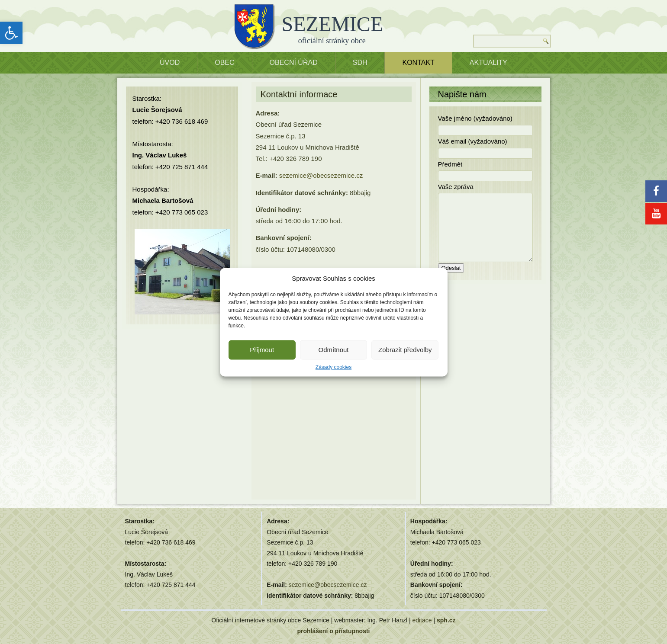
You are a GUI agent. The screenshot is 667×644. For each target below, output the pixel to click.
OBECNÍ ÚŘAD (294, 62)
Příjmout (262, 350)
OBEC (224, 62)
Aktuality (488, 62)
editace (422, 620)
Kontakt (418, 62)
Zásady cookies (333, 367)
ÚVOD (170, 62)
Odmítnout (333, 350)
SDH (360, 62)
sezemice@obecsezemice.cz (321, 175)
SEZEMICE (333, 24)
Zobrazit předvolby (405, 350)
